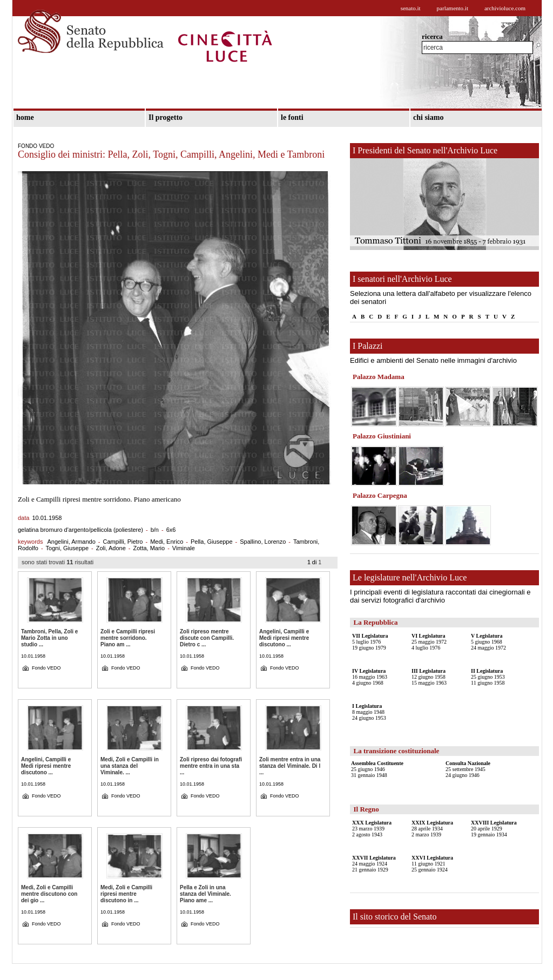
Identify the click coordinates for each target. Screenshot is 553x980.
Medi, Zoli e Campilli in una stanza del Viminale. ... (130, 766)
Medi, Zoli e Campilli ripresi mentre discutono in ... (126, 894)
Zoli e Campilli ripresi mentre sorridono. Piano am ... (128, 638)
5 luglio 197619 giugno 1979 (370, 642)
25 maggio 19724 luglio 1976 (429, 642)
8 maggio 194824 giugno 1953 (369, 712)
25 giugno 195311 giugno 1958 (488, 677)
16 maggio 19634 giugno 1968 (370, 677)
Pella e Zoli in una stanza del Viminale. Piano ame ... (205, 894)
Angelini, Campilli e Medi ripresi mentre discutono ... (284, 638)
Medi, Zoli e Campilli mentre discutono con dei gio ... (49, 894)
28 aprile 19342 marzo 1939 (432, 829)
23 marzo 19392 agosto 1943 (372, 829)
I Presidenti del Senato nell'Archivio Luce (425, 150)
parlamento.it (453, 8)
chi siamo (428, 117)
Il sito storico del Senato (395, 917)
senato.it (411, 8)
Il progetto (166, 117)
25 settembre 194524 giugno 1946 (468, 769)
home (25, 117)
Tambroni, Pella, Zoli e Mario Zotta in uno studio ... (49, 638)
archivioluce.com (505, 8)
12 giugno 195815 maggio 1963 (429, 677)
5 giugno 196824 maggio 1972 (488, 642)
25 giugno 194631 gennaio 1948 (377, 769)
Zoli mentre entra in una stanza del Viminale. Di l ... (290, 766)
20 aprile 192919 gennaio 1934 (494, 829)
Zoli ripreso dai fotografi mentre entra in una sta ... (211, 766)
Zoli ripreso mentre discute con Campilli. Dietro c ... (207, 638)
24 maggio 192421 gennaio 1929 (374, 864)
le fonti (292, 117)
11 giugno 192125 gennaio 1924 (432, 864)
